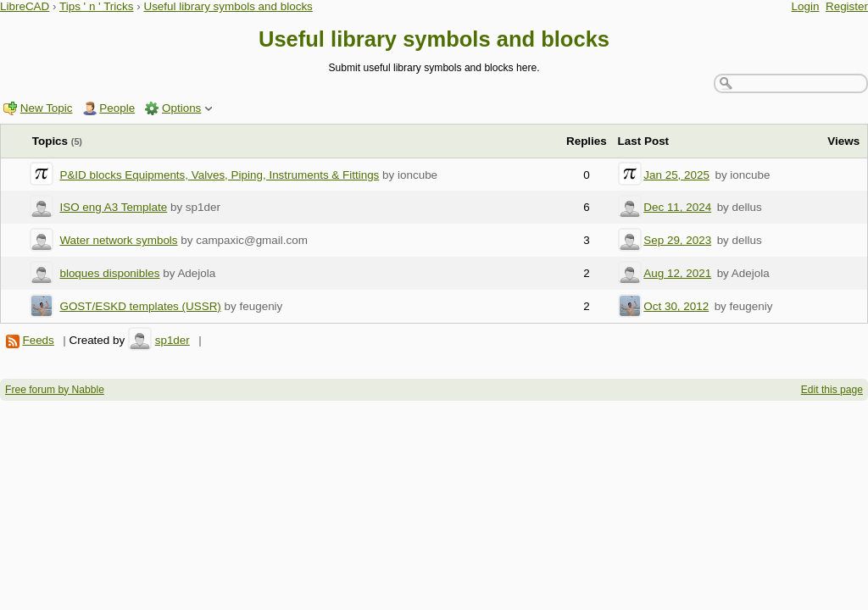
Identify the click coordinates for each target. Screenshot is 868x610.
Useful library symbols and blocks (228, 6)
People (117, 108)
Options (181, 108)
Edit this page (832, 390)
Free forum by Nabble (55, 390)
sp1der (172, 340)
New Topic (47, 108)
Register (847, 6)
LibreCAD (25, 6)
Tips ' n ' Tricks (97, 6)
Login (806, 6)
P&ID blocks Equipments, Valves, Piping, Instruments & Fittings (219, 175)
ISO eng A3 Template (113, 207)
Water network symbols (118, 240)
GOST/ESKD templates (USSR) (140, 306)
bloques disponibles (109, 273)
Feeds (38, 340)
